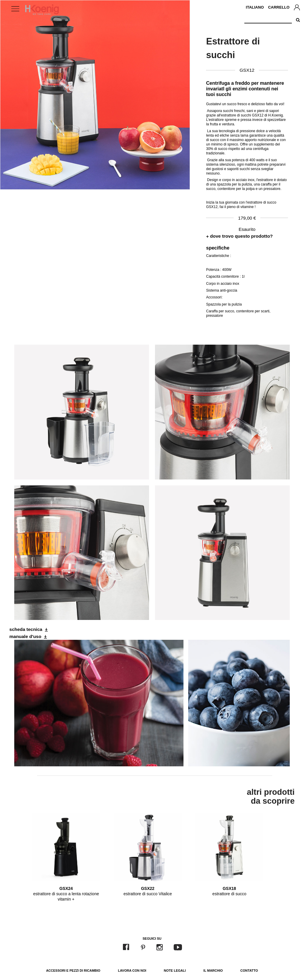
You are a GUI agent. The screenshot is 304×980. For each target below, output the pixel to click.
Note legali (175, 971)
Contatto (249, 971)
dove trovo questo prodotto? (242, 236)
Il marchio (213, 971)
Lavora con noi (132, 971)
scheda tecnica (26, 629)
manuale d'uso (26, 636)
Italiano (255, 7)
